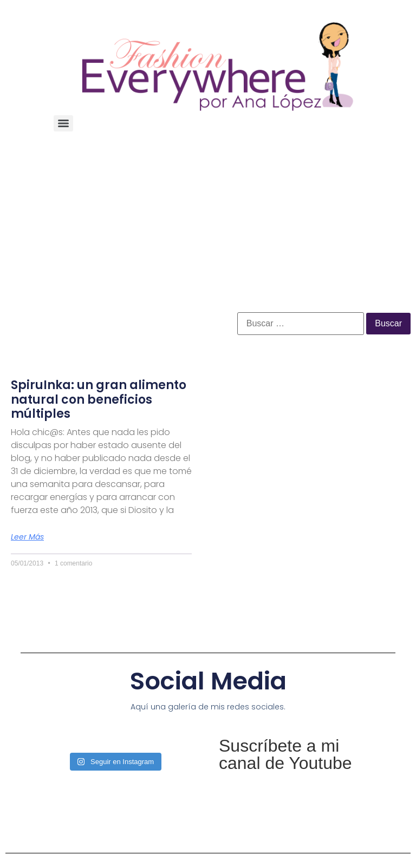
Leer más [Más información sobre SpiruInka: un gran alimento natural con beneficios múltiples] (27, 537)
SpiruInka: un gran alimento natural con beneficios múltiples (99, 399)
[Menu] (63, 123)
